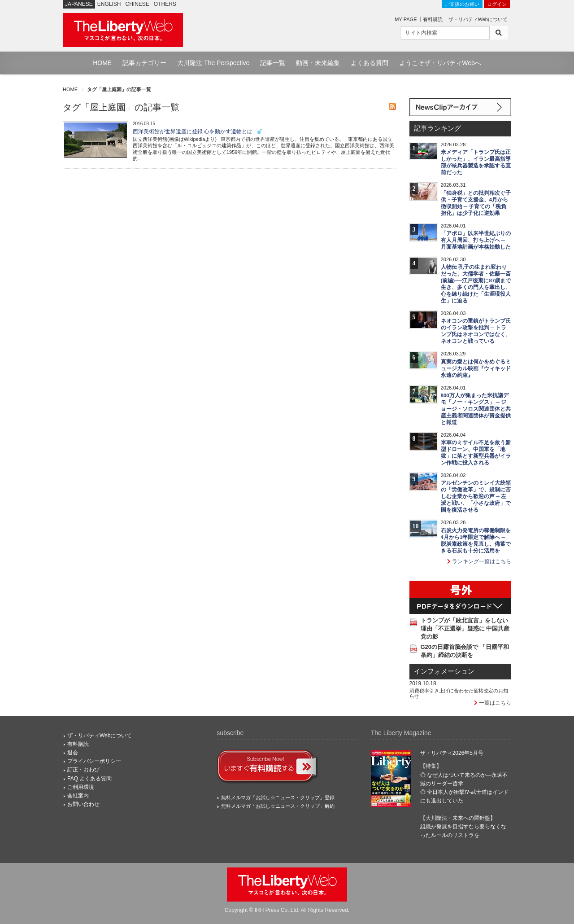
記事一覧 (273, 63)
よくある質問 (370, 63)
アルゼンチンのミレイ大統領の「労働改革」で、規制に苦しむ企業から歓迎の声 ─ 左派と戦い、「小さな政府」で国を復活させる (476, 496)
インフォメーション (444, 671)
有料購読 (433, 19)
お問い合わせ (83, 804)
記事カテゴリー (144, 63)
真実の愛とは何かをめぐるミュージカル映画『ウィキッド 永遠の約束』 (476, 368)
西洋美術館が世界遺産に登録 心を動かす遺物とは (198, 131)
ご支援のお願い (462, 4)
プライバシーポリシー (94, 761)
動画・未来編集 (318, 63)
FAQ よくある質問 (89, 779)
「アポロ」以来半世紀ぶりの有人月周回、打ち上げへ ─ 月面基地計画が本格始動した (476, 240)
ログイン (497, 4)
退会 (73, 753)
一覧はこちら (493, 703)
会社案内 (78, 796)
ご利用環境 (81, 787)
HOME (102, 63)
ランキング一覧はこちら (479, 561)
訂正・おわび (83, 770)
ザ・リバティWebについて (478, 19)
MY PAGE (406, 19)
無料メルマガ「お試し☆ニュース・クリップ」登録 (278, 797)
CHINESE (137, 4)
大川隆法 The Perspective (213, 63)
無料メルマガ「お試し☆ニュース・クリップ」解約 (278, 806)
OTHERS (165, 4)
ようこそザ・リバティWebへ (440, 63)
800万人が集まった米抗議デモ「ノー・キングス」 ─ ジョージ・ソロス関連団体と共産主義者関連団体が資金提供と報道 (476, 409)
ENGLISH (109, 4)
